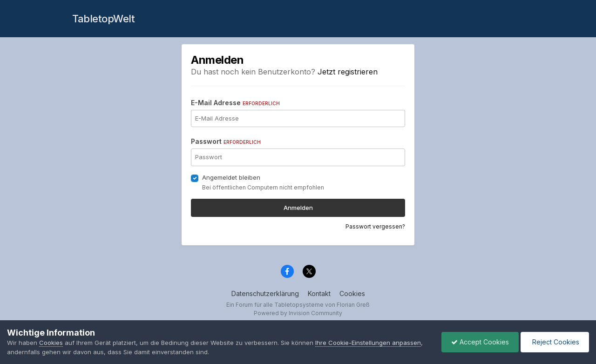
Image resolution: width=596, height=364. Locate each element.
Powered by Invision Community (298, 313)
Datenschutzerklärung (265, 293)
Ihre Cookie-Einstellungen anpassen (368, 343)
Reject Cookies (555, 342)
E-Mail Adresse (235, 103)
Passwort (226, 141)
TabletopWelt (103, 19)
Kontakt (319, 293)
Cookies (352, 293)
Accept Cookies (480, 342)
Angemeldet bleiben (231, 177)
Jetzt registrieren (348, 72)
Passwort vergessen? (375, 226)
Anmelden (298, 208)
